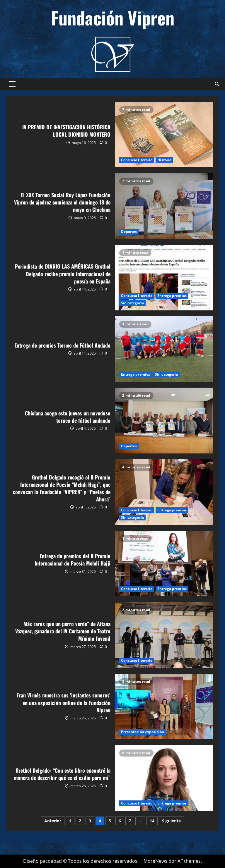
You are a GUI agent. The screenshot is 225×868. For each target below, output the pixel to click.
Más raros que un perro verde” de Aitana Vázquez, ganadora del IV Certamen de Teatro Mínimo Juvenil (164, 635)
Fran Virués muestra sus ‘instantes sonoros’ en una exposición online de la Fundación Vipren (164, 707)
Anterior (53, 821)
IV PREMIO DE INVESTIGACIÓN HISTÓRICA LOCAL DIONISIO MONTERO (164, 135)
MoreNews (155, 861)
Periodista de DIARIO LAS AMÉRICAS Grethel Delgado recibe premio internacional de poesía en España (164, 278)
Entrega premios (172, 296)
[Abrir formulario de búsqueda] (217, 84)
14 (152, 821)
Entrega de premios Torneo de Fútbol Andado (164, 349)
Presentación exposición (143, 732)
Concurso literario (137, 160)
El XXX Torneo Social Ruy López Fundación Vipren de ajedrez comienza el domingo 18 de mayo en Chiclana (164, 206)
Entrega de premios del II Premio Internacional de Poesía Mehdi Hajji (164, 563)
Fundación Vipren (113, 17)
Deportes (129, 232)
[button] (12, 84)
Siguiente (171, 821)
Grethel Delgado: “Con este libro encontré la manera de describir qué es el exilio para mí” (164, 778)
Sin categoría (132, 303)
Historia (164, 160)
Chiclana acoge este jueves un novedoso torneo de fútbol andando (164, 420)
